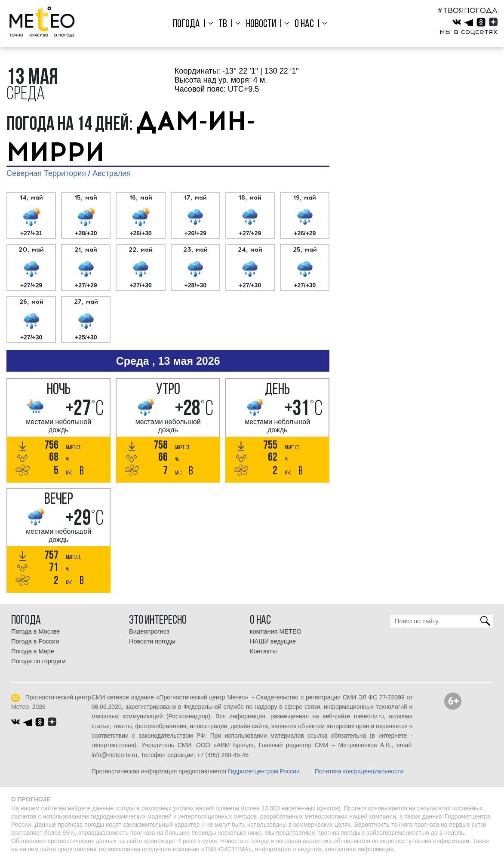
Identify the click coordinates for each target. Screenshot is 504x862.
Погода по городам (38, 661)
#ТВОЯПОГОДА (467, 10)
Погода (186, 24)
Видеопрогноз (149, 631)
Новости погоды (152, 641)
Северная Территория (46, 173)
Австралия (112, 173)
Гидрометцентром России (264, 771)
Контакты (263, 651)
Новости (261, 24)
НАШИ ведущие (273, 641)
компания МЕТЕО (276, 631)
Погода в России (35, 641)
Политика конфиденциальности (359, 771)
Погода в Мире (33, 651)
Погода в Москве (35, 631)
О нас (304, 24)
